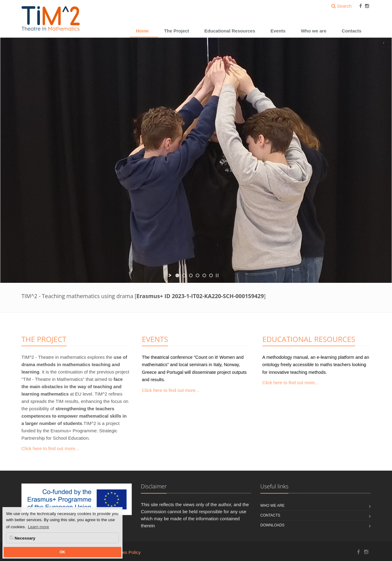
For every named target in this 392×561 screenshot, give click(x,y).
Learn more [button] (38, 527)
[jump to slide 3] (191, 275)
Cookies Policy (126, 552)
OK (62, 552)
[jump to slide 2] (184, 275)
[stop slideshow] (217, 275)
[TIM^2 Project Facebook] (358, 552)
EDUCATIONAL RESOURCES (309, 339)
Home (142, 31)
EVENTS (155, 339)
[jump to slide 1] (177, 275)
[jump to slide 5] (204, 275)
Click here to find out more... (50, 448)
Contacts (352, 31)
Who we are (313, 31)
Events (278, 31)
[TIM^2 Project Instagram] (366, 552)
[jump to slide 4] (198, 275)
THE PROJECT (44, 339)
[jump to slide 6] (211, 275)
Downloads (272, 525)
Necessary (22, 538)
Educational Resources (230, 31)
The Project (177, 31)
